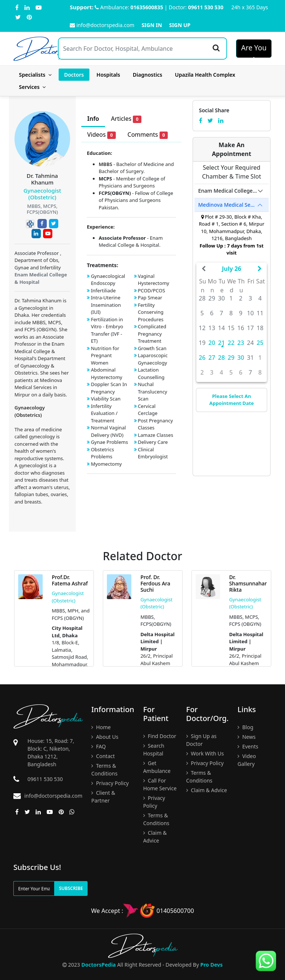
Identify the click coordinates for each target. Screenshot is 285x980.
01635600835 (147, 7)
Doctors (74, 75)
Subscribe (71, 888)
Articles (126, 119)
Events (248, 746)
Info (93, 119)
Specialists (35, 75)
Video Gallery (247, 760)
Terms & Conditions (104, 770)
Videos (101, 135)
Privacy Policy (110, 783)
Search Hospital (154, 750)
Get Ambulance (157, 767)
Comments (148, 135)
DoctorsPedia (99, 965)
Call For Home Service (160, 784)
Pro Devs (212, 965)
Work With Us (205, 753)
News (247, 737)
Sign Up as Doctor (202, 740)
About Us (105, 737)
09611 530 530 (206, 7)
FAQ (99, 746)
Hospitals (108, 75)
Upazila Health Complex (205, 75)
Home (101, 727)
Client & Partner (103, 797)
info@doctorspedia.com (102, 25)
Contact (103, 756)
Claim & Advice (155, 837)
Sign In (152, 25)
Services (32, 87)
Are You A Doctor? (254, 50)
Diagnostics (148, 75)
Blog (245, 727)
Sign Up (180, 25)
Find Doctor (160, 736)
